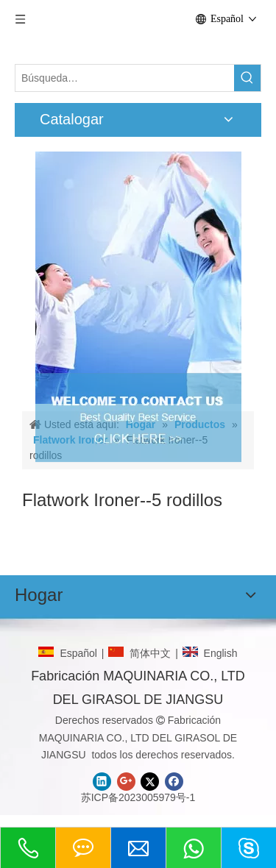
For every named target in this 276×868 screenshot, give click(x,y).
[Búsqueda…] (125, 78)
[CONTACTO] (138, 278)
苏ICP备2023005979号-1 (138, 797)
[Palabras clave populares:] (247, 78)
